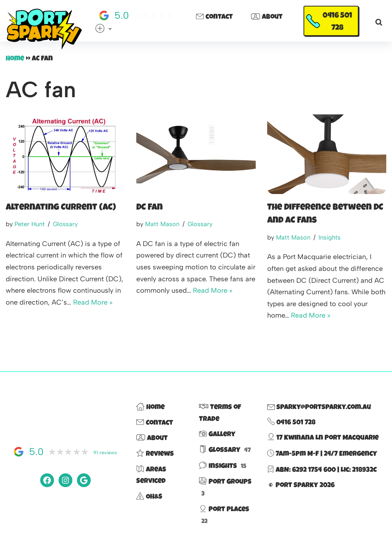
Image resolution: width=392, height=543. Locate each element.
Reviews (155, 454)
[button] (110, 29)
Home (15, 59)
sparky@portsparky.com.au (319, 408)
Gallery (217, 435)
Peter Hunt (30, 224)
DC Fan (149, 208)
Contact (214, 18)
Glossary (65, 224)
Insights (330, 237)
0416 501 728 (337, 22)
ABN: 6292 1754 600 (306, 470)
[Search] (379, 22)
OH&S (149, 497)
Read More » (93, 302)
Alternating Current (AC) (61, 208)
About (267, 18)
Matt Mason (162, 224)
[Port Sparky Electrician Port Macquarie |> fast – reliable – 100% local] (44, 29)
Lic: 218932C (359, 470)
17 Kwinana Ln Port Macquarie (323, 438)
